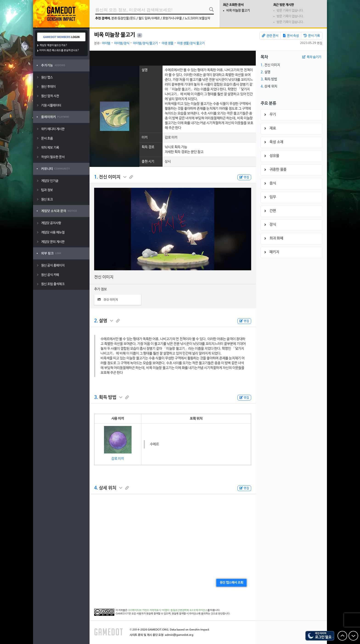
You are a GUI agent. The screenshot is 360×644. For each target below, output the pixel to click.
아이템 (106, 43)
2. (96, 321)
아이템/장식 (122, 43)
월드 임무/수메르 (149, 18)
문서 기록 (312, 36)
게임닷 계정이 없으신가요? (53, 45)
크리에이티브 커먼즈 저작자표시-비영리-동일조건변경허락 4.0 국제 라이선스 (168, 610)
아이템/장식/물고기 (145, 43)
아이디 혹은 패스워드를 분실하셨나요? (59, 50)
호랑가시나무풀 (172, 18)
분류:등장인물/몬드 (124, 18)
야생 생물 (167, 43)
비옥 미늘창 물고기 (238, 11)
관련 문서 (270, 36)
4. (96, 488)
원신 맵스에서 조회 (231, 583)
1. (96, 177)
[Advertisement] (173, 58)
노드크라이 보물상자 (197, 18)
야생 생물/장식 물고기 (191, 43)
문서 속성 (291, 36)
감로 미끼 (118, 459)
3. (96, 398)
